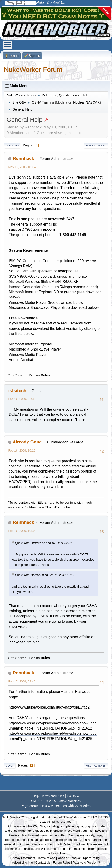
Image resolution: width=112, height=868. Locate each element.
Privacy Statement (23, 858)
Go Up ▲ (73, 796)
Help (36, 796)
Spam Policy (91, 858)
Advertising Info (23, 863)
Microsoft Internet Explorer (31, 344)
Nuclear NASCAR (87, 102)
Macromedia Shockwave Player (35, 349)
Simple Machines (69, 801)
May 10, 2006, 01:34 (22, 167)
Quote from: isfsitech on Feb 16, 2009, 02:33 (43, 543)
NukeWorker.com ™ (76, 817)
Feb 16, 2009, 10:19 (22, 451)
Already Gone (27, 442)
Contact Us (43, 863)
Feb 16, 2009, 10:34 (22, 531)
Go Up (10, 766)
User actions (96, 145)
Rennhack (24, 158)
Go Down (12, 145)
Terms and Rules (53, 796)
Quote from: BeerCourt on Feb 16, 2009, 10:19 (45, 575)
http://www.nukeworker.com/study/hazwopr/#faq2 (49, 707)
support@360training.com (32, 229)
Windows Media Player (28, 355)
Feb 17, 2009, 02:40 (22, 681)
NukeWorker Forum (33, 70)
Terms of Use (47, 858)
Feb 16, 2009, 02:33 (22, 399)
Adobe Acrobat (21, 360)
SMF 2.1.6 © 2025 (44, 801)
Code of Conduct (69, 858)
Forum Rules (40, 375)
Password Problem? (86, 863)
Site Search (17, 375)
